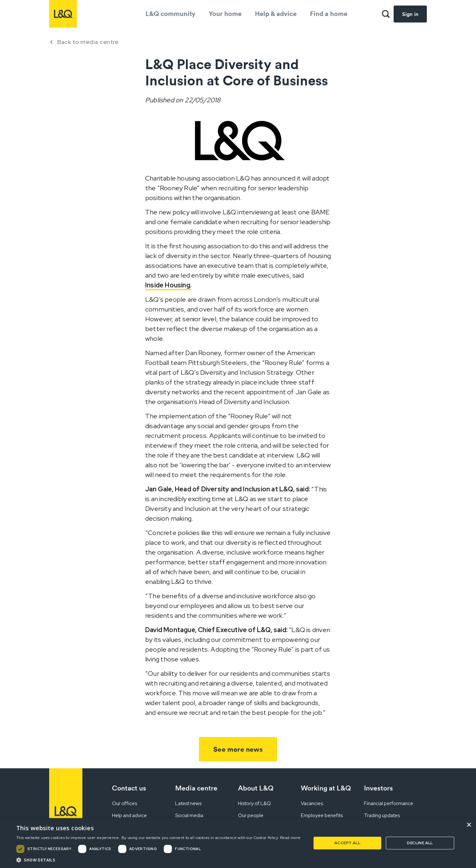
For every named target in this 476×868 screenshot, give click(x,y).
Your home (225, 14)
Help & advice (276, 14)
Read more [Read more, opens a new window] (290, 838)
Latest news (188, 803)
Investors (378, 788)
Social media (189, 816)
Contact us (129, 788)
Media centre (196, 788)
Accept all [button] (347, 843)
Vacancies (312, 803)
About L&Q (256, 788)
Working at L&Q (326, 788)
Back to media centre (88, 42)
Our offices (125, 803)
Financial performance (389, 803)
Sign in (410, 14)
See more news (238, 749)
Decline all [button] (420, 843)
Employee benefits (322, 816)
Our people (251, 816)
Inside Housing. (168, 285)
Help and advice (129, 816)
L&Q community (170, 14)
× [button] (469, 825)
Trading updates (382, 816)
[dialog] (238, 843)
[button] (159, 860)
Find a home (329, 14)
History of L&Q (254, 803)
